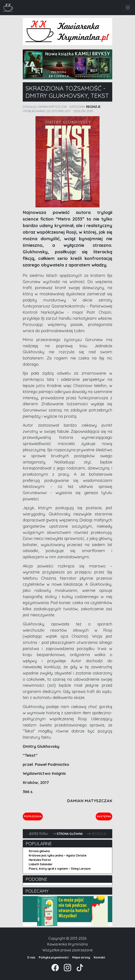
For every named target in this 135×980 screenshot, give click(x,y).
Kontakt (99, 957)
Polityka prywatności (54, 957)
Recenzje (93, 107)
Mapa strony (81, 957)
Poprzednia (33, 816)
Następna (104, 816)
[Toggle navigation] (128, 7)
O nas (31, 957)
